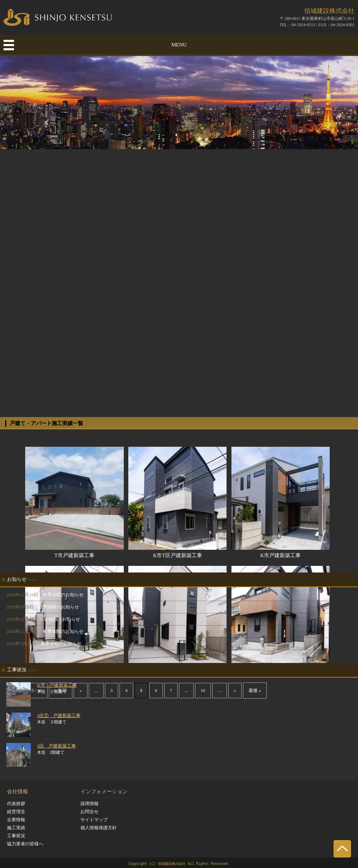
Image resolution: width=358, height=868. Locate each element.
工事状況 (16, 836)
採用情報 (89, 804)
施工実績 (16, 828)
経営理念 (16, 812)
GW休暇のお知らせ (60, 619)
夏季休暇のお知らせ (59, 607)
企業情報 (16, 820)
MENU (179, 45)
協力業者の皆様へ (25, 844)
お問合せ (89, 812)
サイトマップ (94, 820)
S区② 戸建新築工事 (59, 716)
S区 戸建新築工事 (56, 746)
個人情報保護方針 (99, 828)
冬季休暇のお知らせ (63, 595)
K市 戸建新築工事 (57, 685)
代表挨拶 (16, 804)
